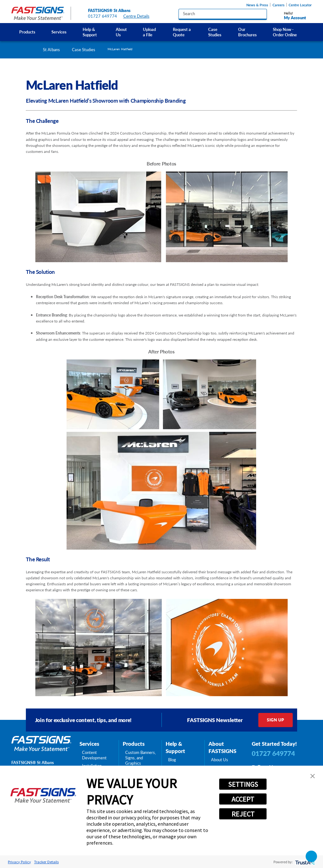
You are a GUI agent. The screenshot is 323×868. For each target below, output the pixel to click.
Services (59, 32)
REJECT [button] (243, 814)
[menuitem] (27, 32)
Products (27, 32)
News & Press (257, 5)
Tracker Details (46, 862)
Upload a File (149, 32)
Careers (279, 5)
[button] (313, 776)
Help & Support (90, 32)
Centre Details (139, 16)
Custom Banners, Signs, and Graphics (141, 758)
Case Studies (215, 32)
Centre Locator (300, 5)
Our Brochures (247, 32)
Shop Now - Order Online (285, 32)
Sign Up (275, 720)
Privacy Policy (19, 862)
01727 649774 (103, 16)
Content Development (94, 755)
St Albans (51, 50)
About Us (121, 32)
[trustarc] (305, 862)
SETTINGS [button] (243, 784)
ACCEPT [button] (243, 799)
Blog (172, 760)
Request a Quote (182, 32)
